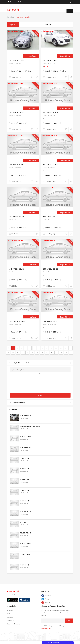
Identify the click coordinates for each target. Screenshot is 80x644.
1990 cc (56, 228)
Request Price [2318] (65, 265)
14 (71, 348)
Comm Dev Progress (14, 625)
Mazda (27, 17)
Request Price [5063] (25, 421)
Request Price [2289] (31, 160)
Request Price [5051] (25, 442)
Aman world (13, 10)
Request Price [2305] (31, 265)
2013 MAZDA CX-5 (50, 217)
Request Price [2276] (31, 317)
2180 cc (56, 332)
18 (23, 353)
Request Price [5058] (25, 496)
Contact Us (20, 2)
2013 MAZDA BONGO (51, 112)
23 (47, 353)
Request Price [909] (31, 56)
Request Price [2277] (65, 317)
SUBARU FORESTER (26, 437)
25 (56, 353)
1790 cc (56, 123)
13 (66, 348)
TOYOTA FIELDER (26, 534)
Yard (27, 418)
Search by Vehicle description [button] (40, 363)
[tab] (40, 363)
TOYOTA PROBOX (26, 448)
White (64, 71)
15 (8, 353)
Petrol (13, 71)
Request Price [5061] (25, 464)
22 (42, 353)
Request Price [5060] (25, 474)
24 (52, 353)
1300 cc (22, 71)
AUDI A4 (23, 523)
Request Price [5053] (25, 550)
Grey (29, 71)
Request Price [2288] (65, 108)
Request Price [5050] (25, 571)
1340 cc (22, 123)
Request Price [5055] (25, 528)
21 (37, 353)
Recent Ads (13, 410)
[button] (70, 2)
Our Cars (20, 17)
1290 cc (22, 228)
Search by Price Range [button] (40, 403)
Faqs (9, 615)
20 (32, 353)
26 (61, 353)
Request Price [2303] (65, 212)
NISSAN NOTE (25, 458)
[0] (8, 348)
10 (51, 348)
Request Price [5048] (25, 431)
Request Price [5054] (25, 539)
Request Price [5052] (25, 560)
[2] (71, 353)
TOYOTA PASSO (25, 415)
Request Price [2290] (65, 160)
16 (13, 353)
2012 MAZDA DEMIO (50, 60)
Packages (10, 618)
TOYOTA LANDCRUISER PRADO (30, 426)
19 (27, 353)
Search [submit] (40, 395)
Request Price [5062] (25, 453)
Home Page (11, 17)
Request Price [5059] (25, 485)
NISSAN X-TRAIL (25, 555)
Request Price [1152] (65, 56)
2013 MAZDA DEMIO (16, 60)
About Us (11, 2)
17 (18, 353)
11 (56, 348)
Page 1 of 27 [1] (13, 25)
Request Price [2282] (31, 108)
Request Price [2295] (31, 212)
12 (61, 348)
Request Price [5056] (25, 517)
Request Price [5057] (25, 507)
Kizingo (22, 418)
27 (66, 353)
